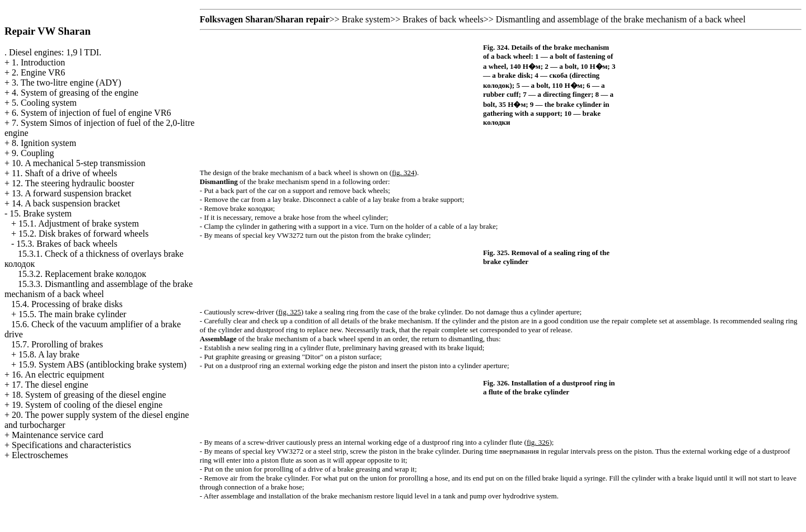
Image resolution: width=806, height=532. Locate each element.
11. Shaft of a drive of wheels (64, 173)
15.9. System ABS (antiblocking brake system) (102, 364)
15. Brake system (41, 213)
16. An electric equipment (58, 375)
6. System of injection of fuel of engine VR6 (92, 113)
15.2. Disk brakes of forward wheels (83, 234)
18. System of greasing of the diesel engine (89, 395)
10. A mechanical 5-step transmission (79, 163)
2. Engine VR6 (38, 72)
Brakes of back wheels (443, 19)
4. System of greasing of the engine (75, 93)
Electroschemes (40, 455)
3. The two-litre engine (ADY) (67, 83)
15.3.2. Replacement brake (82, 274)
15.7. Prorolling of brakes (57, 344)
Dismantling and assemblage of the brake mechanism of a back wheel (621, 19)
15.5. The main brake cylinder (72, 314)
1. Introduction (38, 62)
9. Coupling (33, 153)
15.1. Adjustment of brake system (79, 223)
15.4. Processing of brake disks (67, 304)
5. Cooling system (44, 103)
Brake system (366, 19)
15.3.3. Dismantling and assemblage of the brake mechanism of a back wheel (99, 289)
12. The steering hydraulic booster (73, 183)
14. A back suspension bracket (66, 203)
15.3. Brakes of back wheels (67, 244)
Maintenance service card (57, 435)
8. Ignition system (44, 143)
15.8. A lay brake (49, 354)
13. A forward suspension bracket (72, 193)
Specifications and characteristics (71, 445)
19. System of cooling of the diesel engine (87, 405)
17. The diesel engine (50, 385)
